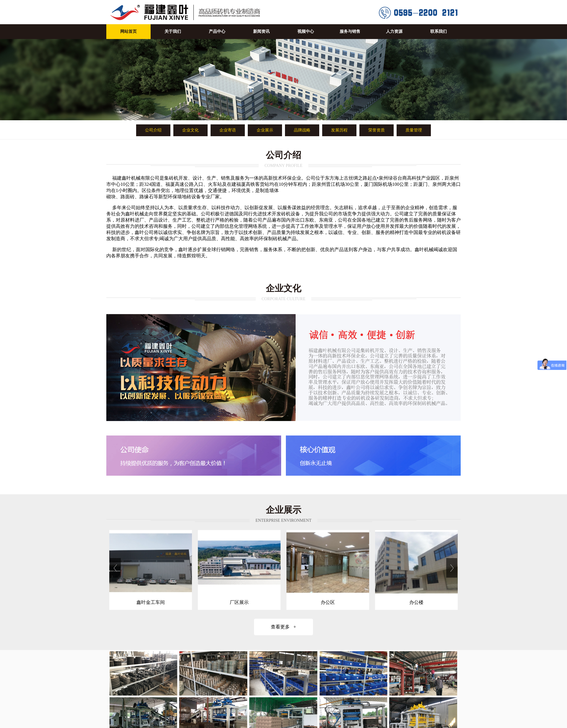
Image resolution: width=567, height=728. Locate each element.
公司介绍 (153, 130)
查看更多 (283, 627)
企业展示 (265, 130)
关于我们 (173, 31)
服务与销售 (350, 31)
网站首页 (128, 31)
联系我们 (439, 31)
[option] (151, 570)
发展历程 (339, 130)
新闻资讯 (261, 31)
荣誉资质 (377, 130)
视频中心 (306, 31)
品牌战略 (302, 130)
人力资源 (394, 31)
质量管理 (414, 130)
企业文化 (190, 130)
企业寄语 (228, 130)
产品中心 (217, 31)
